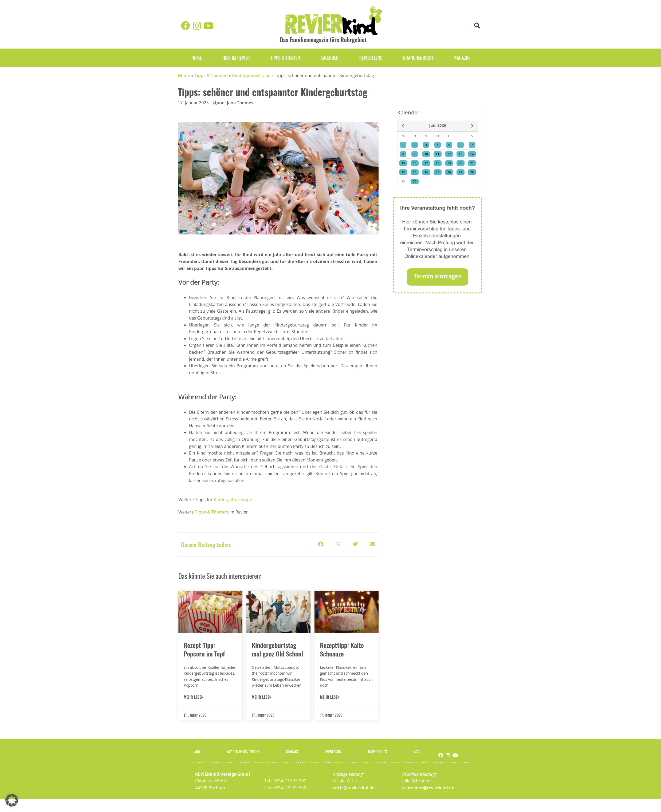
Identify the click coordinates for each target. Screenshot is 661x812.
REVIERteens (371, 58)
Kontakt (294, 751)
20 (461, 163)
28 (472, 172)
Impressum (335, 751)
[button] (477, 26)
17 (426, 163)
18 (438, 163)
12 (449, 154)
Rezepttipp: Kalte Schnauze (342, 649)
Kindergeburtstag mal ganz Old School (277, 649)
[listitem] (278, 383)
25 (438, 172)
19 (449, 163)
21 (472, 163)
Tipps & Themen (285, 58)
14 (472, 154)
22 (403, 172)
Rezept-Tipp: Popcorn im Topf (204, 649)
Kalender (329, 58)
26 (449, 172)
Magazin (462, 58)
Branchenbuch (418, 58)
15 (403, 163)
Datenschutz (380, 751)
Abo (196, 751)
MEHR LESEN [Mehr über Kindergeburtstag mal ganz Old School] (262, 697)
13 (461, 154)
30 (415, 181)
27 (461, 172)
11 (438, 154)
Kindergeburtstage (251, 75)
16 (415, 163)
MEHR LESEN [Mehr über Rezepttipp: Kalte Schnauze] (330, 697)
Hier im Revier (236, 58)
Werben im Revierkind (243, 751)
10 (426, 154)
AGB (418, 751)
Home (197, 58)
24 (426, 172)
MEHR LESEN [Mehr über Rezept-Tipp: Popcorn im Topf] (194, 697)
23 (415, 172)
